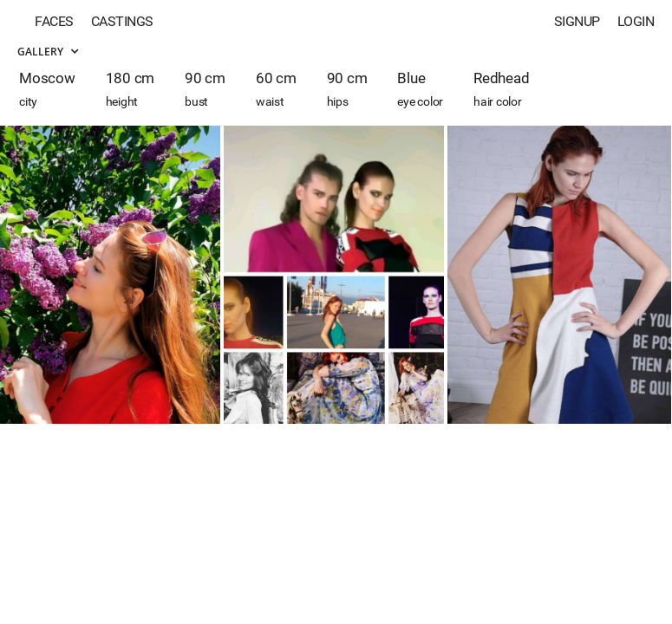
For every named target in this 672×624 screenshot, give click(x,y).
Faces (54, 21)
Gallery (48, 52)
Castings (122, 21)
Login (636, 21)
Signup (577, 21)
